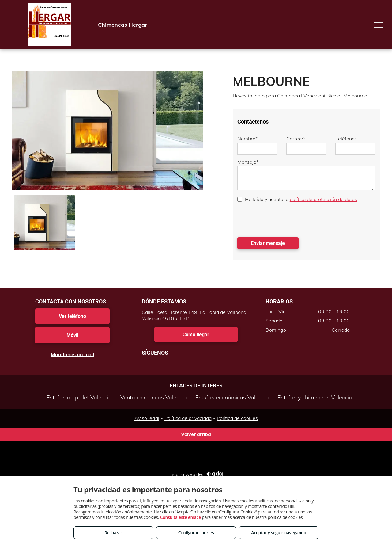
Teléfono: (346, 139)
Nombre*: (248, 139)
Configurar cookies (196, 533)
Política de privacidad (188, 418)
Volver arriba (196, 434)
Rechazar (113, 533)
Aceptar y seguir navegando (279, 533)
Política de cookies (237, 418)
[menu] (379, 25)
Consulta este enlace (181, 517)
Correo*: (296, 139)
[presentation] (284, 219)
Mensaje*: (249, 162)
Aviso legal (147, 418)
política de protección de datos (323, 199)
